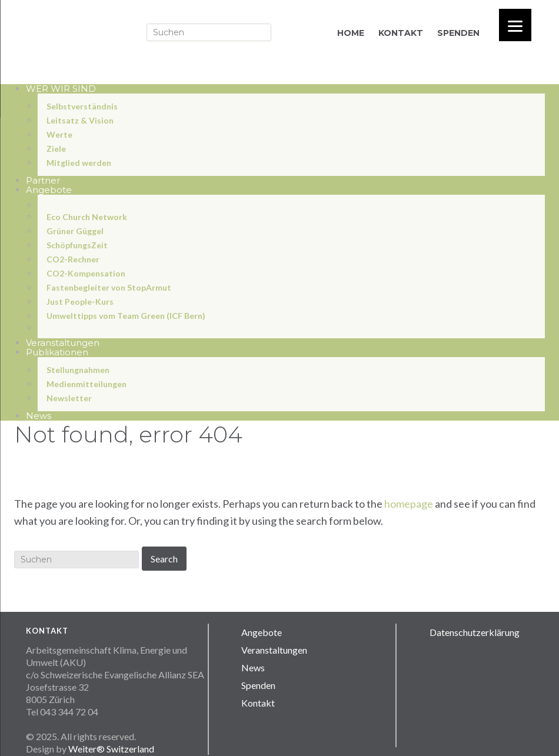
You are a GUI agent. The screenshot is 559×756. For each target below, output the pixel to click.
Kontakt (258, 703)
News (253, 667)
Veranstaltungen (274, 650)
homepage (409, 504)
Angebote (262, 632)
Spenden (258, 685)
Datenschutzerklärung (475, 632)
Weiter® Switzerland (111, 749)
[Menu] (515, 25)
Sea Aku (132, 31)
